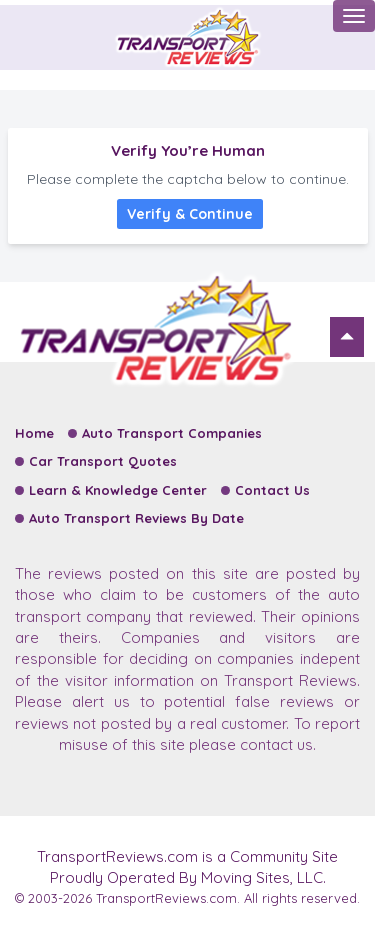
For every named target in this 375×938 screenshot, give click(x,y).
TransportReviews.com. (168, 898)
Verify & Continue (190, 214)
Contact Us (272, 490)
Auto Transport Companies (172, 433)
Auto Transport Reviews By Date (136, 518)
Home (34, 433)
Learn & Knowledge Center (118, 490)
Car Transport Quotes (103, 461)
